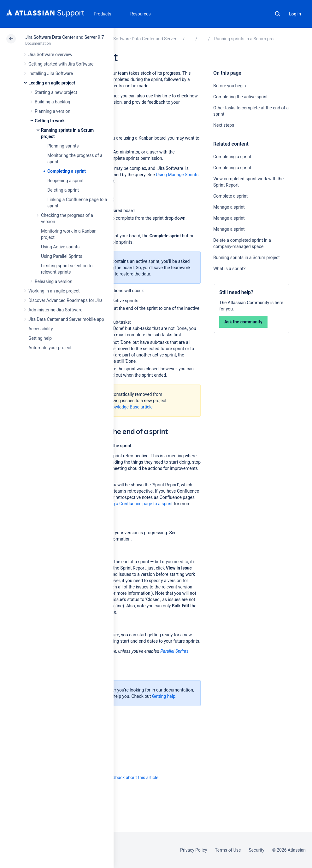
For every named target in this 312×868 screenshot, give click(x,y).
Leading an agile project (52, 83)
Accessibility (41, 329)
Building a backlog (53, 102)
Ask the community (243, 322)
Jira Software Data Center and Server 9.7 (65, 37)
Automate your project (50, 348)
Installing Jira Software (51, 73)
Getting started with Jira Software (61, 64)
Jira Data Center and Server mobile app (66, 319)
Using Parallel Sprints (62, 256)
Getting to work (50, 121)
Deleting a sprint (63, 190)
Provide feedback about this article (125, 778)
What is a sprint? (229, 269)
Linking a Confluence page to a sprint (137, 504)
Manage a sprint (229, 207)
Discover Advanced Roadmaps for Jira (65, 300)
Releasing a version (53, 281)
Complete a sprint (230, 196)
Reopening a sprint (65, 181)
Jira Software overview (50, 55)
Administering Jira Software (55, 310)
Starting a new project (56, 92)
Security (256, 850)
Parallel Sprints (174, 651)
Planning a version (53, 111)
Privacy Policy (194, 850)
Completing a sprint (67, 171)
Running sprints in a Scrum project (247, 258)
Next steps (224, 125)
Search (278, 14)
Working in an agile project (54, 291)
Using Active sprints (60, 247)
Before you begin (230, 86)
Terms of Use (228, 850)
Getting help (40, 338)
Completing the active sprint (240, 97)
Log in (295, 14)
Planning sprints (63, 146)
